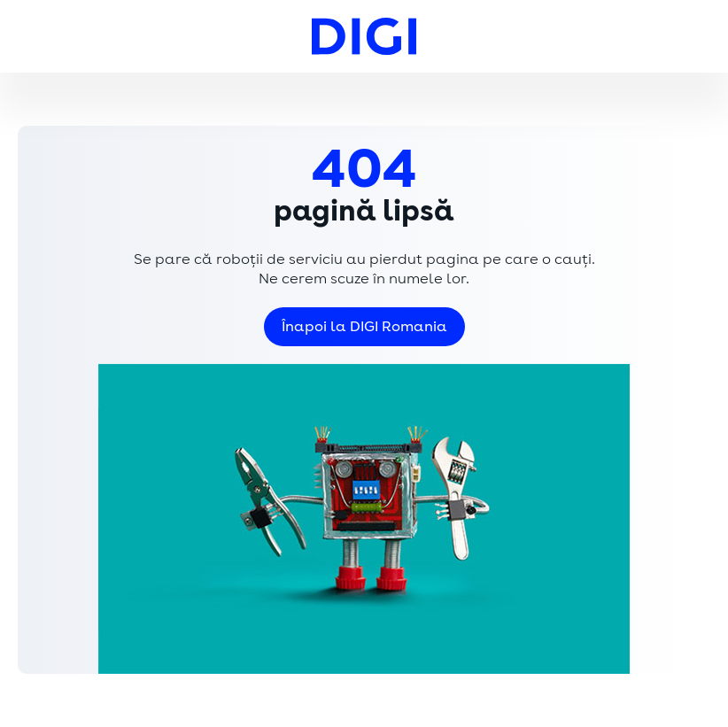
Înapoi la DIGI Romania (364, 327)
